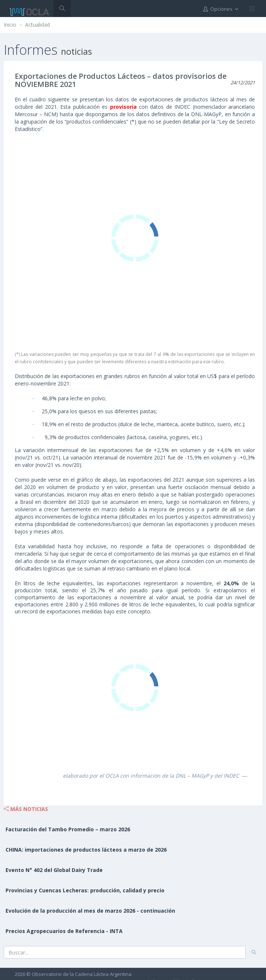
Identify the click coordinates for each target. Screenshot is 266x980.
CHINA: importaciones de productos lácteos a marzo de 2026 (86, 850)
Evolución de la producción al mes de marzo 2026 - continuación (90, 911)
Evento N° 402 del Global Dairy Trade (54, 870)
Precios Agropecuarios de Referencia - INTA (64, 931)
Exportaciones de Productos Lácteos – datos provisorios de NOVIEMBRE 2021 (121, 80)
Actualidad (37, 25)
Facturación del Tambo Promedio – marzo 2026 (68, 829)
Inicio (10, 25)
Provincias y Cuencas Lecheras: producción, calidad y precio (85, 890)
